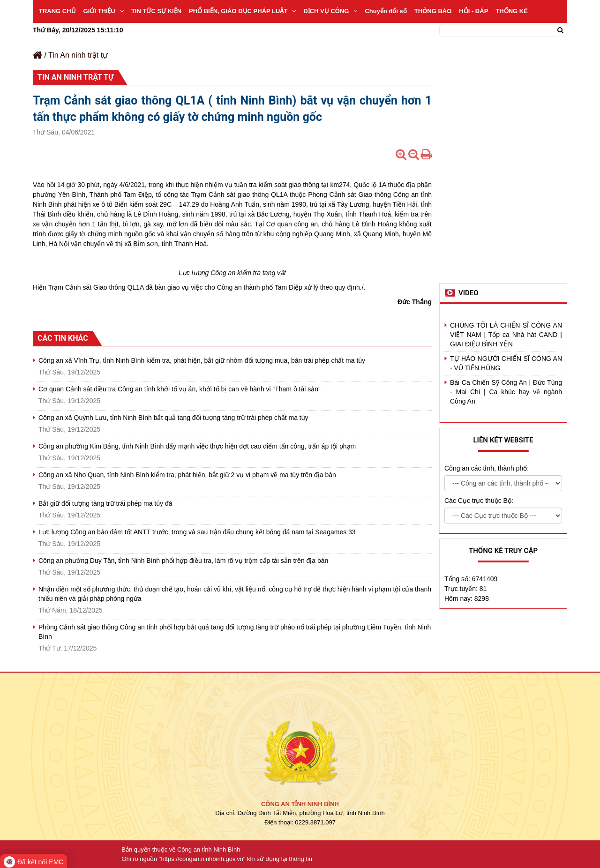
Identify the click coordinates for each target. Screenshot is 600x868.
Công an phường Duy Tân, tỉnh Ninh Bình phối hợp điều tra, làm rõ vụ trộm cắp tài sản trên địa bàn (183, 561)
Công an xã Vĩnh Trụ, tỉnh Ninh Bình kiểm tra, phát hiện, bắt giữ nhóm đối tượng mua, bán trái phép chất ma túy (202, 360)
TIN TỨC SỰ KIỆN (156, 11)
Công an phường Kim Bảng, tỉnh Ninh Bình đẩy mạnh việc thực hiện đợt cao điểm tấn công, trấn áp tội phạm (197, 446)
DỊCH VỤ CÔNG (330, 11)
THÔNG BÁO (433, 11)
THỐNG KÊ (512, 11)
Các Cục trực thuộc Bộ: (479, 501)
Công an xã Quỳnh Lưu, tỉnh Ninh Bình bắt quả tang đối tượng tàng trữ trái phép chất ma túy (173, 418)
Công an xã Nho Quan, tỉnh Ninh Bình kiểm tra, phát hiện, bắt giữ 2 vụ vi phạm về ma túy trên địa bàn (187, 475)
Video (469, 293)
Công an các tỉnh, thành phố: (487, 468)
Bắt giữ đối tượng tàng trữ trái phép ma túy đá (105, 503)
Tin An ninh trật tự (78, 55)
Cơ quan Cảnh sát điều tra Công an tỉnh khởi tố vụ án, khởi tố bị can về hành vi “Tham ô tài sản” (180, 389)
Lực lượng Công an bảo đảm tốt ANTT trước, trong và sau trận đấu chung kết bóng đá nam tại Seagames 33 (197, 532)
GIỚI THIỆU (104, 11)
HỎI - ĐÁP (473, 11)
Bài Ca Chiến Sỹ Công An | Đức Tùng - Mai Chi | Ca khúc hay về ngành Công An (506, 392)
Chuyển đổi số (386, 11)
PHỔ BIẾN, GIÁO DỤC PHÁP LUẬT (242, 11)
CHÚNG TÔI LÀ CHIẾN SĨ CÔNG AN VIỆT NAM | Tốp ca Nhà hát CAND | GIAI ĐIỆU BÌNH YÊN (506, 335)
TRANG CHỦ (57, 11)
